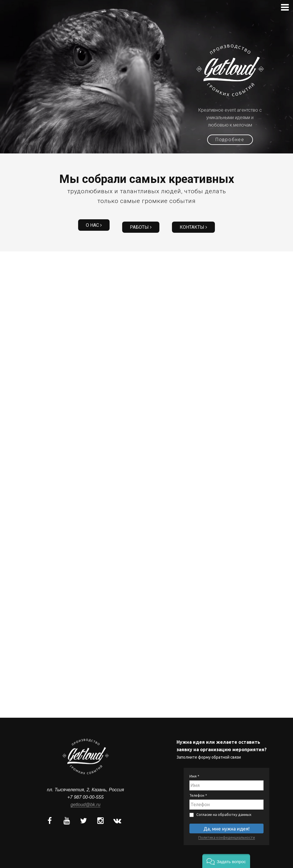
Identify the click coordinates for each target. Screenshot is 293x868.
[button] (226, 861)
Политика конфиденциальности (227, 833)
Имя (194, 772)
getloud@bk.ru (86, 800)
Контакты (189, 224)
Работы (141, 224)
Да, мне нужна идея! (226, 824)
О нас (98, 224)
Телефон (198, 791)
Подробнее (230, 140)
